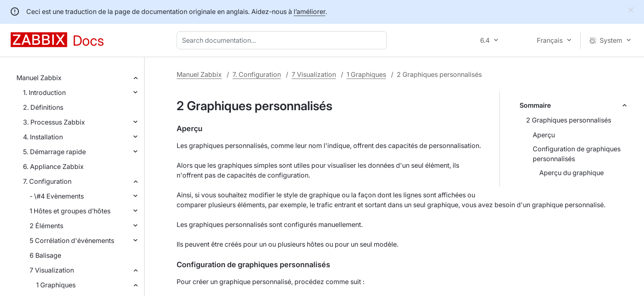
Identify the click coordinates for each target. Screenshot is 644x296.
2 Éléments (46, 226)
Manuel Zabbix (39, 78)
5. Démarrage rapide (54, 152)
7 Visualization (52, 270)
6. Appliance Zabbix (53, 166)
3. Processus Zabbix (54, 122)
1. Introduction (44, 92)
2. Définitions (43, 107)
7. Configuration (47, 181)
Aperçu (544, 135)
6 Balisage (45, 255)
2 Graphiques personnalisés (569, 120)
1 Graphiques (56, 285)
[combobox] (283, 40)
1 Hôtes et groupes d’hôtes (70, 211)
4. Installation (43, 137)
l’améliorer (309, 12)
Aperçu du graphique (572, 173)
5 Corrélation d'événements (72, 240)
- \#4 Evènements (57, 196)
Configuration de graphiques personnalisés (577, 154)
